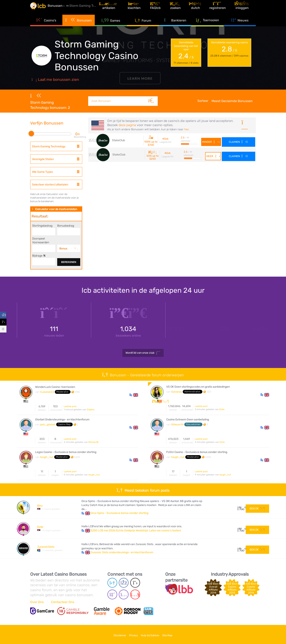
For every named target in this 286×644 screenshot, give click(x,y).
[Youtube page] (135, 594)
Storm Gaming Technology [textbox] (49, 146)
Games (111, 26)
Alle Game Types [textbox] (42, 172)
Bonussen (79, 26)
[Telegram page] (112, 583)
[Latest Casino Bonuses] (42, 9)
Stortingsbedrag (42, 226)
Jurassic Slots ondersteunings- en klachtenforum (122, 552)
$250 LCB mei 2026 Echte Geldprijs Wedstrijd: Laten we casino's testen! (136, 531)
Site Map (174, 634)
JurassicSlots (46, 547)
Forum (143, 26)
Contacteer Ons (63, 602)
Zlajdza (91, 410)
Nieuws (240, 26)
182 (240, 529)
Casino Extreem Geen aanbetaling (188, 420)
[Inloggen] (245, 9)
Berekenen (69, 262)
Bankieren (175, 26)
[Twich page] (112, 594)
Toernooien (207, 26)
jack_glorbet (48, 424)
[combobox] (56, 146)
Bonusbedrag (66, 226)
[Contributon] (44, 262)
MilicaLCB (93, 442)
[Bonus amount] (69, 232)
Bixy (40, 506)
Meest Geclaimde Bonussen (232, 101)
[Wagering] (44, 249)
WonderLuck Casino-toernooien (55, 387)
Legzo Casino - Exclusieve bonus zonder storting (66, 452)
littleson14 (177, 424)
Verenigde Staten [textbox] (43, 159)
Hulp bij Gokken (152, 634)
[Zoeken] (153, 97)
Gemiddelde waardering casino (229, 49)
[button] (134, 395)
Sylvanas (177, 392)
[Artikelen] (116, 9)
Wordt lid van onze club (143, 353)
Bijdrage (39, 256)
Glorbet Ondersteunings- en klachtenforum (62, 420)
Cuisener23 (47, 392)
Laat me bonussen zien (55, 80)
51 (240, 548)
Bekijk (257, 507)
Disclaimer (113, 634)
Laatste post (70, 406)
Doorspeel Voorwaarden (41, 240)
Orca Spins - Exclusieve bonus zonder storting (119, 513)
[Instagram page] (124, 594)
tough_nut (47, 457)
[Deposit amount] (44, 232)
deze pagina (127, 125)
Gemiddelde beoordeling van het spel (186, 53)
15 (240, 507)
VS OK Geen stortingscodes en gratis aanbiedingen (198, 387)
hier (186, 129)
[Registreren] (221, 9)
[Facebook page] (124, 583)
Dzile (222, 409)
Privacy (131, 634)
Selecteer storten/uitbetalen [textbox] (50, 185)
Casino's (46, 26)
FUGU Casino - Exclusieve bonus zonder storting (197, 452)
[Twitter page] (135, 583)
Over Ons (37, 602)
